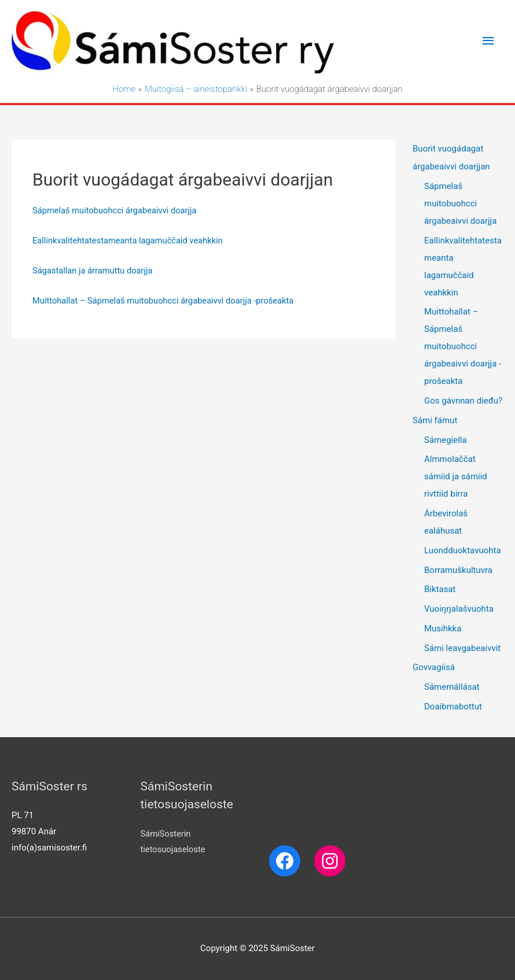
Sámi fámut (435, 420)
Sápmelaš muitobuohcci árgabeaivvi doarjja (116, 211)
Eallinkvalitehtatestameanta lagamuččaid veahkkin (130, 241)
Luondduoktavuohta (463, 550)
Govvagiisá (434, 667)
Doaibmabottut (453, 707)
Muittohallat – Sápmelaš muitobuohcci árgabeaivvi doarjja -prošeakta (166, 301)
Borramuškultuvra (458, 570)
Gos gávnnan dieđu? (463, 401)
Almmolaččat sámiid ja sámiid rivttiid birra (456, 476)
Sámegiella (446, 440)
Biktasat (440, 589)
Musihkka (443, 628)
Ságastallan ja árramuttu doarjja (94, 271)
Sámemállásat (452, 687)
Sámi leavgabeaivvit (462, 648)
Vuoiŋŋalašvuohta (459, 609)
